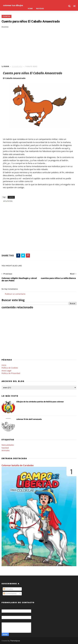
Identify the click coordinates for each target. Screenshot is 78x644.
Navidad (40, 9)
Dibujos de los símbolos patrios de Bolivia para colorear (40, 402)
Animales (6, 450)
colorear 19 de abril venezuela (29, 419)
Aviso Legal (6, 371)
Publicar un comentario (15, 294)
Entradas (8, 589)
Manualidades (8, 445)
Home (30, 9)
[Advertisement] (39, 47)
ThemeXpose (15, 641)
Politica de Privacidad (11, 373)
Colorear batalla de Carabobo (18, 465)
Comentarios (10, 594)
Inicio (4, 365)
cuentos (7, 16)
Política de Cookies (10, 368)
